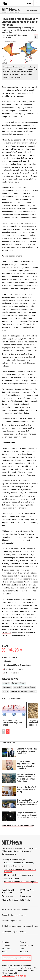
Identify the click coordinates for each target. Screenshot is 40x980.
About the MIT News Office (8, 891)
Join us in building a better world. (17, 958)
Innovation (6, 945)
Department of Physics (14, 669)
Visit (3, 970)
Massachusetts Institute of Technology (17, 965)
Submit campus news (11, 921)
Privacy (4, 973)
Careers (26, 970)
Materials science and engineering (24, 691)
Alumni (4, 951)
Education (5, 942)
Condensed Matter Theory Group (18, 665)
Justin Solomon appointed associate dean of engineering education (26, 765)
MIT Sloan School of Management (18, 875)
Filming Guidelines (10, 900)
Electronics (7, 687)
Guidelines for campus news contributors (20, 926)
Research (6, 683)
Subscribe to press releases (14, 915)
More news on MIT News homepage (17, 825)
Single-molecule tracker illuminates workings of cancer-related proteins (27, 815)
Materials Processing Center (24, 687)
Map (8, 970)
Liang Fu (8, 661)
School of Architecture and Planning (19, 863)
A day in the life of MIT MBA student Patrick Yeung (27, 789)
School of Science (12, 673)
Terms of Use (7, 896)
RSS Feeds (25, 900)
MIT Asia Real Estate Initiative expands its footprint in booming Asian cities (26, 778)
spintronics (6, 632)
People (19, 970)
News (22, 948)
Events (13, 970)
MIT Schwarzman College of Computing (21, 882)
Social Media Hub (8, 976)
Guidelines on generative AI (14, 932)
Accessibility (13, 973)
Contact (33, 970)
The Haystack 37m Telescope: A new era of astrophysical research (27, 802)
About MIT (24, 951)
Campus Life (6, 948)
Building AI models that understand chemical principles (27, 751)
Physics (5, 691)
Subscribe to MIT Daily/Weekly (15, 909)
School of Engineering (13, 866)
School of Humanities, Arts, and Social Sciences (20, 871)
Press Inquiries (27, 896)
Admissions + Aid (27, 945)
